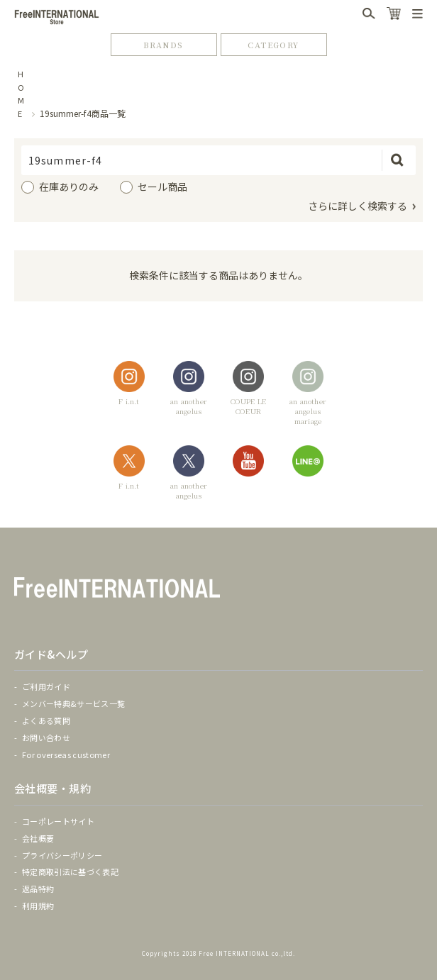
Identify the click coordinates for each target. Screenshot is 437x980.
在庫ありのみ (69, 186)
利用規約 (38, 906)
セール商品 (162, 186)
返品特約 (38, 889)
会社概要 (38, 838)
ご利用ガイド (46, 686)
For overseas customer (66, 755)
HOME (21, 94)
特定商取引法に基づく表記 (70, 872)
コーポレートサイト (58, 821)
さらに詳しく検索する (358, 206)
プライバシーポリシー (62, 855)
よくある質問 (46, 720)
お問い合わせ (46, 737)
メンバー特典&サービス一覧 (73, 703)
